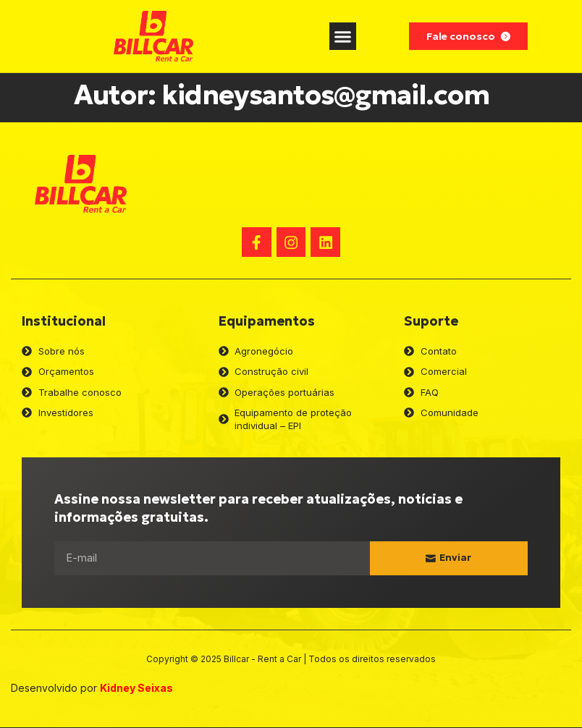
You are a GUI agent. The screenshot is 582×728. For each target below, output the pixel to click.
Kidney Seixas (136, 689)
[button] (343, 36)
